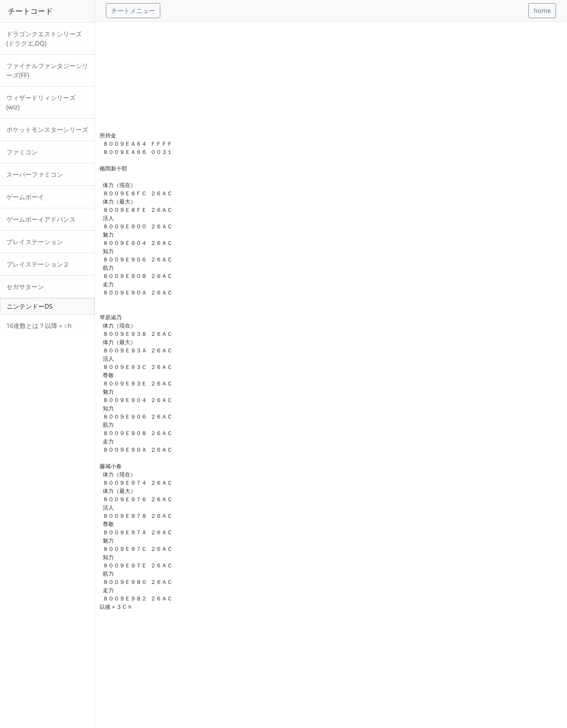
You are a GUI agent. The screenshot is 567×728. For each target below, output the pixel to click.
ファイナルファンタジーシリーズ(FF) (47, 70)
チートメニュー (133, 11)
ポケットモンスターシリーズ (47, 130)
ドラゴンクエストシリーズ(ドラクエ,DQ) (44, 39)
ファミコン (22, 152)
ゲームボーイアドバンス (41, 219)
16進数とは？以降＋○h (39, 326)
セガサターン (25, 287)
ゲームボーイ (25, 197)
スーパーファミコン (35, 174)
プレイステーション (35, 242)
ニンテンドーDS (30, 306)
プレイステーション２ (38, 264)
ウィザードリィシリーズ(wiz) (41, 102)
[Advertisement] (331, 77)
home (542, 11)
